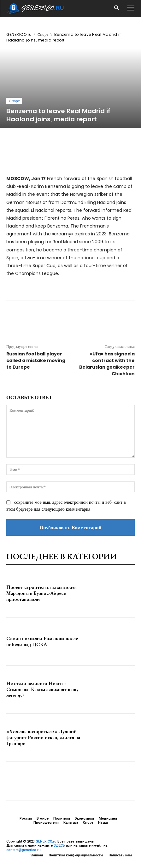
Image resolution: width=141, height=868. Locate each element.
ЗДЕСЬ (59, 846)
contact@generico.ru (23, 850)
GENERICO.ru (19, 34)
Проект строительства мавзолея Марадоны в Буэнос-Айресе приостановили (41, 593)
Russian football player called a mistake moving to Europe (36, 360)
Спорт (43, 34)
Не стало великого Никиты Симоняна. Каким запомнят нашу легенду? (42, 689)
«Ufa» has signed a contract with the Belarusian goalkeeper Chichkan (107, 364)
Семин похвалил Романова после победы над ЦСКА (42, 641)
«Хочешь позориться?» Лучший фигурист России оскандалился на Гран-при (43, 737)
